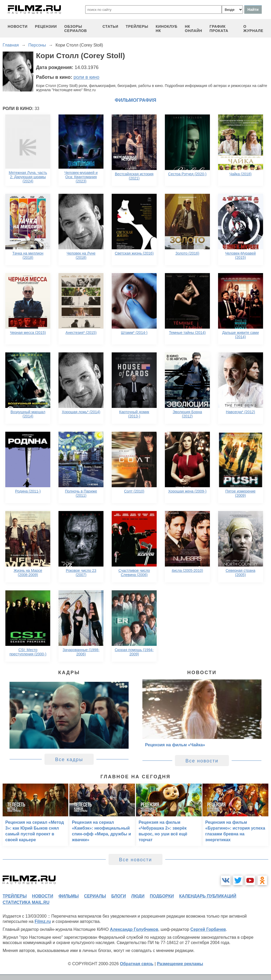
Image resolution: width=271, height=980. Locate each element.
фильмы (69, 896)
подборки (162, 896)
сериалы (95, 896)
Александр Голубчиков (134, 929)
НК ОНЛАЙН (194, 29)
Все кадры (69, 760)
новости (18, 26)
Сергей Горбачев (208, 929)
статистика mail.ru (26, 902)
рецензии (46, 26)
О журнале (253, 29)
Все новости (202, 761)
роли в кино (87, 77)
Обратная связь (137, 964)
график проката (219, 29)
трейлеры (137, 26)
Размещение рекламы (180, 964)
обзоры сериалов (76, 29)
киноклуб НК (166, 29)
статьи (110, 26)
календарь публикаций (208, 896)
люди (138, 896)
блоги (118, 896)
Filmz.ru (43, 921)
